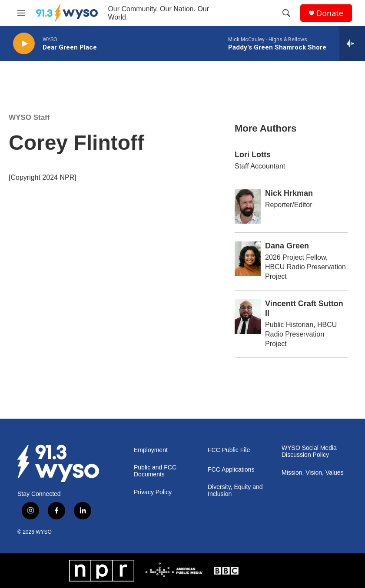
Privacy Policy (153, 492)
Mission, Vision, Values (313, 473)
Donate (330, 13)
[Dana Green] (248, 259)
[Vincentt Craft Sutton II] (248, 317)
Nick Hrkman (289, 193)
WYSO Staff (29, 117)
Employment (151, 450)
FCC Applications (231, 470)
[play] (24, 44)
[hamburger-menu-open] (21, 13)
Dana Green (287, 246)
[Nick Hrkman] (248, 206)
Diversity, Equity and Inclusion (235, 491)
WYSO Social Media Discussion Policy (309, 451)
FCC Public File (229, 450)
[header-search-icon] (286, 13)
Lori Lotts (253, 155)
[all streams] (352, 43)
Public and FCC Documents (155, 471)
